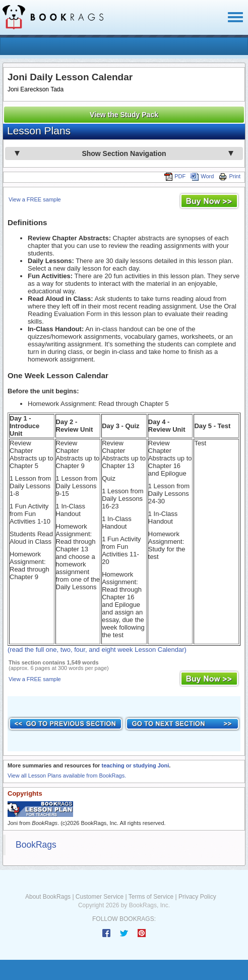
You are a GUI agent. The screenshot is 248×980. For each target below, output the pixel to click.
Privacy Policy (197, 897)
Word (202, 176)
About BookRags (48, 897)
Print (230, 176)
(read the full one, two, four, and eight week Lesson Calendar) (97, 650)
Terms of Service (151, 897)
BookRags (36, 845)
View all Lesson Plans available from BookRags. (67, 776)
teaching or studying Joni (135, 765)
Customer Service (100, 897)
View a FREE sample (35, 199)
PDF (175, 176)
